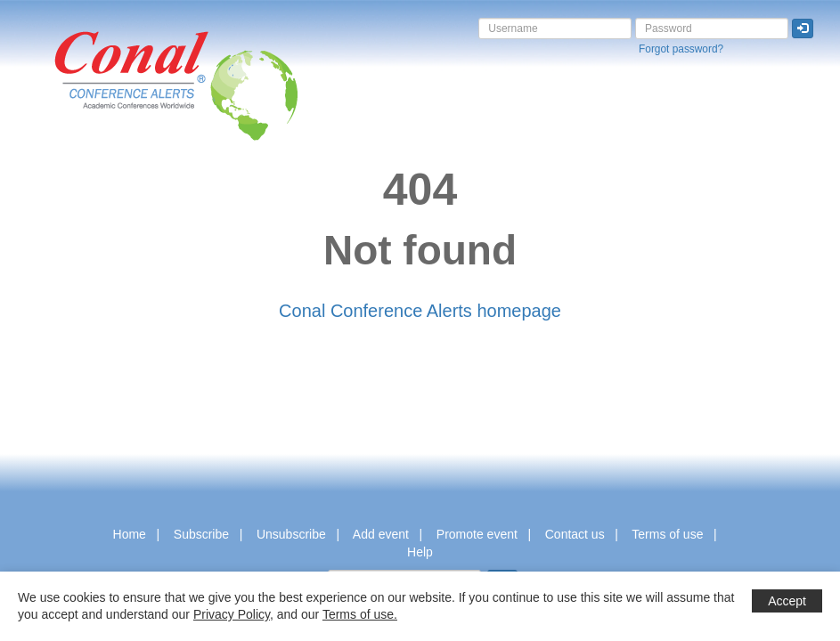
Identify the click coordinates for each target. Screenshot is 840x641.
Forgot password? (681, 49)
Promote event (477, 534)
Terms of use (667, 534)
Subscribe (201, 534)
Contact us (575, 534)
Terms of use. (360, 614)
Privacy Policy (232, 614)
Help (420, 552)
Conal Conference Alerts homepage (420, 311)
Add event (381, 534)
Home (130, 534)
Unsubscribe (291, 534)
